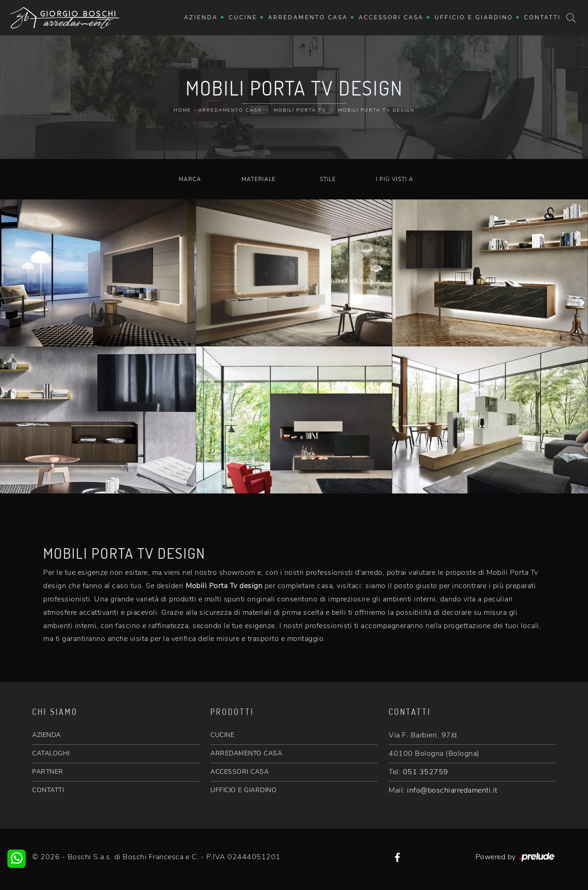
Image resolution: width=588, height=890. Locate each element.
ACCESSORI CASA (240, 772)
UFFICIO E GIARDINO (243, 790)
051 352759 (426, 772)
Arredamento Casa (308, 17)
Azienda (201, 17)
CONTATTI (48, 790)
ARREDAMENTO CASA (246, 753)
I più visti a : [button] (396, 179)
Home (182, 110)
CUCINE (222, 735)
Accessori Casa (391, 17)
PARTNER (48, 772)
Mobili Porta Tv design (376, 110)
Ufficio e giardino (474, 17)
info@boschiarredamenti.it (452, 790)
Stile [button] (328, 179)
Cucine (243, 17)
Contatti (543, 17)
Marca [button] (190, 179)
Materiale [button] (259, 179)
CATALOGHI (51, 753)
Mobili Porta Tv (300, 110)
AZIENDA (47, 735)
